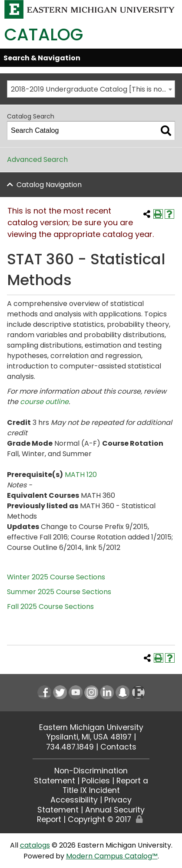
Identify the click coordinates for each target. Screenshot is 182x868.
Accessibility (74, 800)
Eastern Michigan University (91, 727)
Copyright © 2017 (99, 819)
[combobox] (91, 89)
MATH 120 (81, 475)
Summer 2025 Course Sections (59, 592)
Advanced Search (37, 159)
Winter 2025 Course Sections (56, 577)
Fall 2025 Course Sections (50, 607)
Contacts (118, 747)
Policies (96, 781)
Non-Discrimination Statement (81, 776)
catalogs (35, 845)
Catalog (44, 35)
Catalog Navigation (49, 185)
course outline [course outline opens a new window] (44, 402)
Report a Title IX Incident (106, 786)
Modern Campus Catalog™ (112, 856)
